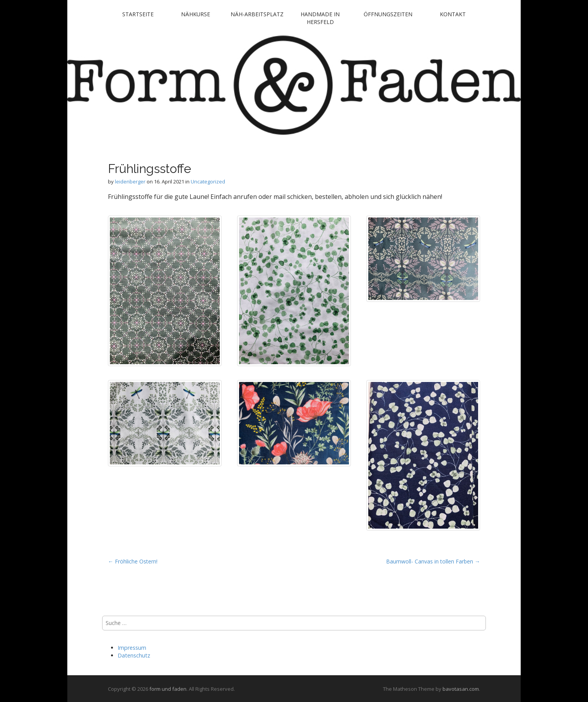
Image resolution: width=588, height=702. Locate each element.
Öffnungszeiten (388, 14)
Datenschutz (134, 655)
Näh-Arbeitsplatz (257, 14)
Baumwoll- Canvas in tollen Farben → (433, 561)
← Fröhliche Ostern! (133, 561)
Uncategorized (208, 181)
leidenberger (130, 181)
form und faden (168, 689)
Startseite (138, 14)
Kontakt (453, 14)
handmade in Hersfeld (320, 18)
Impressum (132, 648)
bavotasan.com (461, 689)
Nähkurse (196, 14)
